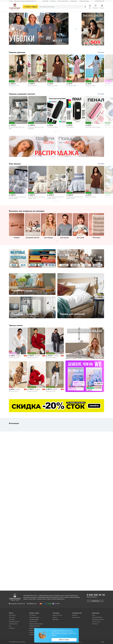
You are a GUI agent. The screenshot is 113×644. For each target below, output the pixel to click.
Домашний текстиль (14, 622)
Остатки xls (32, 632)
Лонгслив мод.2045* (14, 358)
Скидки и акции (96, 622)
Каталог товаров (30, 7)
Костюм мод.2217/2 (14, 86)
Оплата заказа (33, 622)
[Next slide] (76, 29)
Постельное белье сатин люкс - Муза (17, 128)
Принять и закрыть (64, 640)
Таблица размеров (84, 1)
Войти (94, 615)
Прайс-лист (95, 624)
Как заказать (33, 615)
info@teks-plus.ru (33, 604)
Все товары (101, 52)
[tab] (24, 44)
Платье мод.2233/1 (71, 86)
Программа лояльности (98, 619)
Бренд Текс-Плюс (57, 615)
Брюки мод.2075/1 (51, 391)
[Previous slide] (13, 29)
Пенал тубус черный (52, 127)
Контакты (55, 617)
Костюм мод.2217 (33, 86)
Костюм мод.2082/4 (51, 358)
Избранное (95, 7)
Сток (10, 626)
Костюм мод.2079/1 (33, 358)
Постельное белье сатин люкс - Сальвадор (36, 128)
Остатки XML (45, 1)
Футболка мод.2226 (52, 86)
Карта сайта (56, 619)
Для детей (12, 619)
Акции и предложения (63, 1)
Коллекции (53, 1)
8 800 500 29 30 (100, 1)
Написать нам (95, 601)
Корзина (102, 7)
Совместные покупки (35, 626)
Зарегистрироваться (97, 617)
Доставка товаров (34, 619)
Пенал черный (70, 127)
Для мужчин (12, 617)
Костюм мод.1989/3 (33, 391)
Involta (103, 642)
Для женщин (12, 615)
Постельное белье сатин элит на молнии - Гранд (56, 198)
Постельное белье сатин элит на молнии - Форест (17, 198)
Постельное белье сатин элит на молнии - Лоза (37, 198)
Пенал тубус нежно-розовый (93, 127)
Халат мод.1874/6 (14, 391)
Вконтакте (75, 615)
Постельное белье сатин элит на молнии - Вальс (75, 198)
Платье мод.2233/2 (91, 86)
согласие (64, 633)
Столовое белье (13, 624)
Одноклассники (76, 617)
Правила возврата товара (36, 624)
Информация (73, 1)
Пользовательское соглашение (17, 642)
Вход (90, 7)
